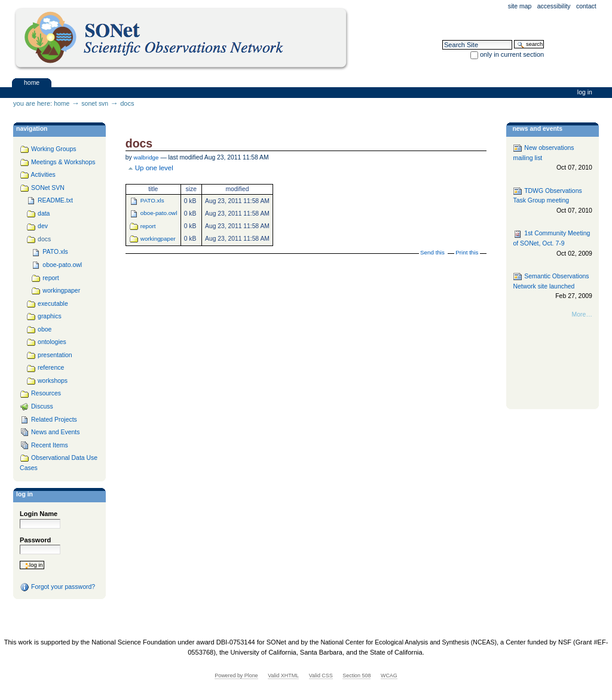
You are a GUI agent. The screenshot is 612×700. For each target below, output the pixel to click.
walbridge (146, 157)
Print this (467, 252)
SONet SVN (95, 104)
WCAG (389, 676)
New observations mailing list (552, 158)
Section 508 (357, 676)
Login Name (39, 514)
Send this (432, 252)
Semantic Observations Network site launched (552, 286)
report (148, 226)
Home (32, 82)
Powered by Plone (236, 676)
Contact (586, 6)
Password (35, 540)
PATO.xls (152, 200)
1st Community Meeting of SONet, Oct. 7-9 (552, 244)
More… (582, 314)
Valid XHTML (283, 676)
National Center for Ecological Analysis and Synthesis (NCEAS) (408, 642)
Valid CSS (321, 676)
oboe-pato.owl (159, 213)
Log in (585, 92)
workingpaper (158, 239)
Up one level (154, 168)
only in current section (512, 54)
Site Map (520, 6)
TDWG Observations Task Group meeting (552, 201)
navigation (32, 129)
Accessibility (554, 6)
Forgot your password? (57, 587)
